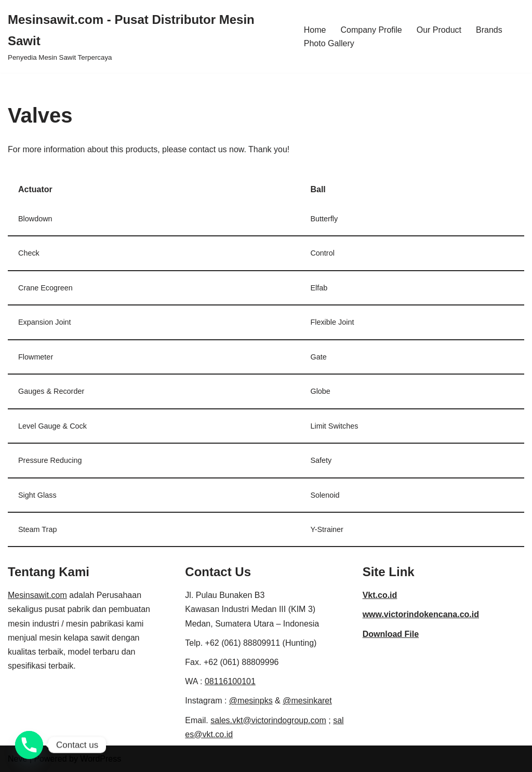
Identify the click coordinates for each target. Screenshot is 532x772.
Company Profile (371, 30)
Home (315, 30)
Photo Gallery (329, 43)
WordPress (101, 759)
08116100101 (230, 681)
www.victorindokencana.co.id (421, 614)
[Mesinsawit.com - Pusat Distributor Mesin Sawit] (147, 36)
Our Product (439, 30)
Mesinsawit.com (37, 595)
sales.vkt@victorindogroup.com (268, 720)
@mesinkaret (307, 701)
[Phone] (29, 745)
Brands (489, 30)
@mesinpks (251, 701)
